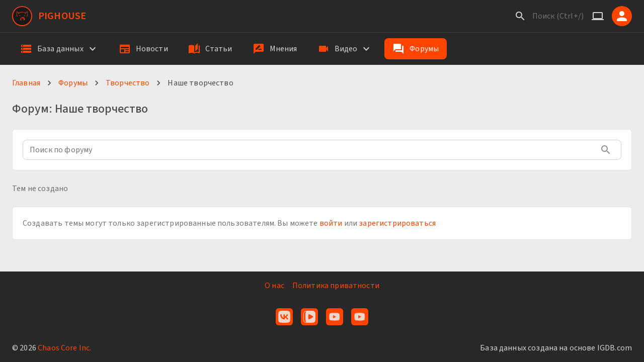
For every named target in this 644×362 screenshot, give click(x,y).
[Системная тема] (598, 16)
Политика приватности (336, 286)
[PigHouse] (49, 16)
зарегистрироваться (397, 223)
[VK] (284, 317)
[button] (59, 49)
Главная (26, 83)
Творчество (128, 83)
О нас (274, 286)
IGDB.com (615, 348)
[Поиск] (520, 16)
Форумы (73, 83)
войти (331, 223)
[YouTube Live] (360, 317)
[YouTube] (335, 317)
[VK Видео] (309, 317)
